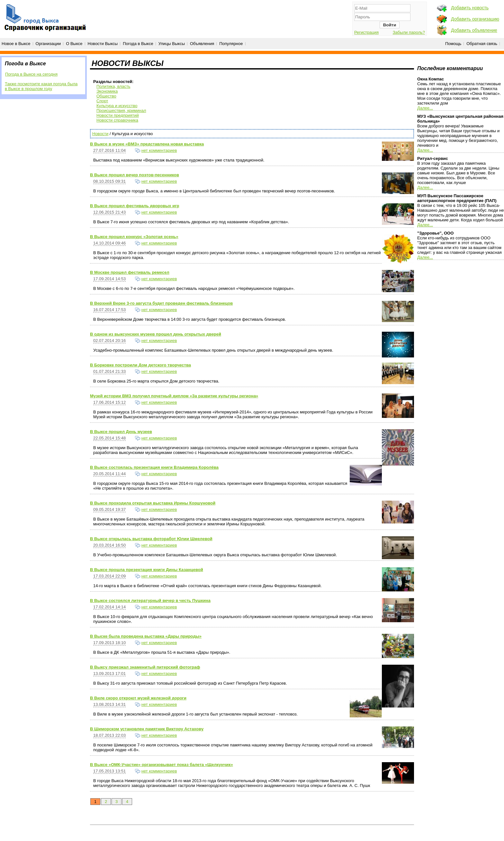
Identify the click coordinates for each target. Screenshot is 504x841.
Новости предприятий (118, 115)
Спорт (102, 101)
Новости (100, 134)
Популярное (231, 44)
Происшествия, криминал (121, 111)
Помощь (453, 44)
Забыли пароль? (409, 32)
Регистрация (366, 32)
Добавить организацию (475, 19)
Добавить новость (470, 8)
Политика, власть (113, 86)
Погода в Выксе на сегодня (31, 74)
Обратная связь (482, 44)
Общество (106, 96)
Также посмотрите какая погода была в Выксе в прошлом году (41, 86)
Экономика (107, 91)
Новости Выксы (103, 44)
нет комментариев (159, 150)
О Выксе (74, 44)
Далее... (425, 108)
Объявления (202, 44)
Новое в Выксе (16, 44)
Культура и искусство (117, 106)
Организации (48, 44)
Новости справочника (117, 120)
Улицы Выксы (172, 44)
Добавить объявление (474, 30)
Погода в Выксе (138, 44)
